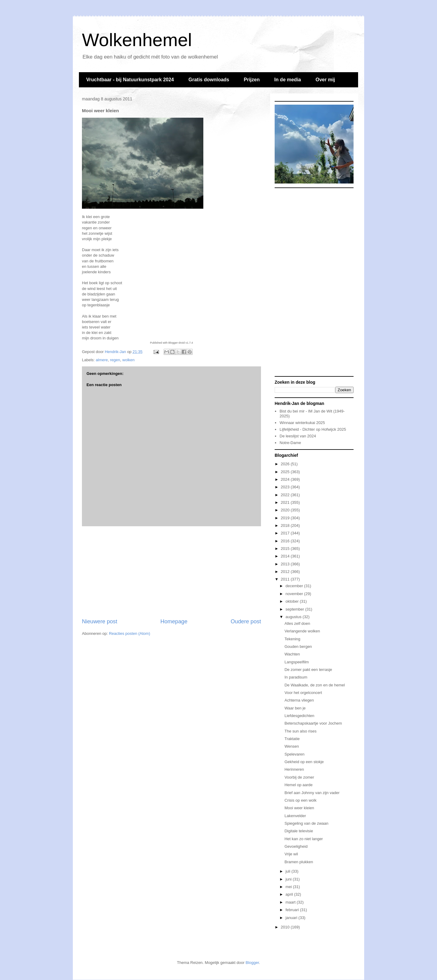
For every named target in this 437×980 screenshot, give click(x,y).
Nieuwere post (100, 621)
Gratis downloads (209, 80)
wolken (128, 360)
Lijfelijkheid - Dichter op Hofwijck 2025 (313, 429)
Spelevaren (294, 754)
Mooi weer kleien (299, 808)
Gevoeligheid (296, 846)
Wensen (291, 746)
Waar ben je (295, 708)
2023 (286, 487)
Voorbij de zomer (299, 777)
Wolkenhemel (137, 40)
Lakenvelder (295, 816)
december (295, 586)
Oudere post (246, 621)
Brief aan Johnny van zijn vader (312, 793)
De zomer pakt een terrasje (308, 670)
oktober (293, 601)
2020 (286, 510)
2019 (286, 518)
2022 (286, 495)
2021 (286, 502)
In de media (288, 80)
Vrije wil (291, 854)
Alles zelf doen (297, 623)
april (290, 894)
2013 (286, 564)
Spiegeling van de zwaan (306, 823)
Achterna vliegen (299, 700)
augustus (294, 617)
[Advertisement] (171, 572)
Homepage (174, 621)
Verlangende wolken (302, 631)
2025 (286, 472)
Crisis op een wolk (300, 800)
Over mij (325, 80)
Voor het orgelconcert (303, 693)
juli (289, 871)
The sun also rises (300, 731)
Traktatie (292, 739)
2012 (286, 572)
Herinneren (294, 769)
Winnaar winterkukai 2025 (302, 423)
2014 (286, 556)
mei (289, 887)
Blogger (252, 963)
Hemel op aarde (298, 785)
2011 (286, 579)
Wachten (292, 654)
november (295, 594)
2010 (286, 927)
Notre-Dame (290, 443)
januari (292, 918)
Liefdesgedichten (299, 716)
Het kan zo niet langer (303, 839)
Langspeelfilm (296, 662)
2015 (286, 549)
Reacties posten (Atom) (130, 633)
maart (291, 902)
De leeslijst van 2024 (298, 436)
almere (102, 360)
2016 (286, 541)
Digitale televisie (299, 831)
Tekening (292, 639)
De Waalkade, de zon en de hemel (315, 685)
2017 (286, 533)
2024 (286, 479)
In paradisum (296, 677)
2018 (286, 525)
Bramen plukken (299, 862)
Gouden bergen (298, 647)
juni (289, 879)
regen (115, 360)
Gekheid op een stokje (304, 762)
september (295, 609)
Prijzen (252, 80)
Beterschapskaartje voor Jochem (313, 723)
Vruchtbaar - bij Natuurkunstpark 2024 (130, 80)
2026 (286, 464)
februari (293, 910)
